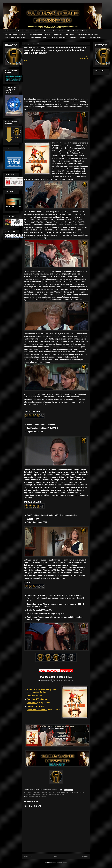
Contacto (73, 38)
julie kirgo (82, 792)
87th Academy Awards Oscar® (15, 34)
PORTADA (17, 31)
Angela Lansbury (36, 792)
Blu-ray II (37, 31)
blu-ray (44, 792)
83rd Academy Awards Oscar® (16, 38)
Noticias (46, 31)
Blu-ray (27, 31)
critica (54, 792)
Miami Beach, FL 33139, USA (38, 797)
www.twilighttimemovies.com (58, 680)
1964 (30, 792)
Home (7, 31)
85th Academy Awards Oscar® (64, 34)
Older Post (85, 856)
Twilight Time (60, 794)
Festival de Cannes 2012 (58, 38)
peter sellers (32, 794)
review (38, 794)
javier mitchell (74, 792)
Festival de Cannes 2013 (38, 38)
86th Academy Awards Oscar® (40, 34)
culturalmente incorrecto (63, 792)
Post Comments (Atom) (60, 863)
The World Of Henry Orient (48, 794)
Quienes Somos (95, 38)
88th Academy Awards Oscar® (77, 31)
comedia (49, 792)
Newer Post (28, 856)
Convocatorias (58, 31)
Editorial (83, 38)
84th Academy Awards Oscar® (88, 34)
